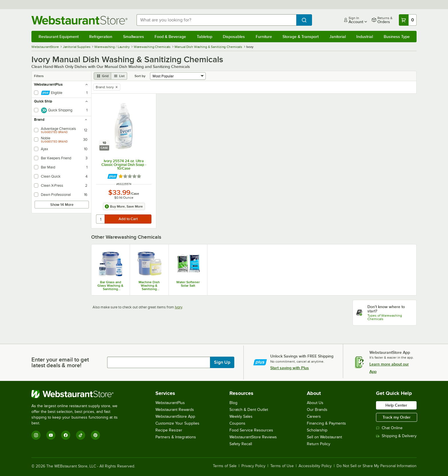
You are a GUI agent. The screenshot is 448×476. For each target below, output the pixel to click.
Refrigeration (101, 37)
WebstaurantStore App (175, 416)
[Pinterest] (95, 435)
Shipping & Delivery (396, 436)
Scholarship (317, 430)
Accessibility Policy (315, 466)
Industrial (365, 37)
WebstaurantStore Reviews (253, 437)
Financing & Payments (326, 423)
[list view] (119, 76)
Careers (314, 416)
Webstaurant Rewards (175, 410)
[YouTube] (51, 435)
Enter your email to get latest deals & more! (60, 362)
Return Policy (319, 444)
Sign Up (222, 362)
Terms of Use (282, 466)
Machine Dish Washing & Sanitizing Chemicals (149, 286)
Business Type (397, 37)
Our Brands (317, 410)
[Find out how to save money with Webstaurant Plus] (112, 176)
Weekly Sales (241, 416)
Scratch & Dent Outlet (249, 410)
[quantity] (101, 219)
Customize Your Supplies (177, 423)
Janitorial (338, 37)
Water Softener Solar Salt (188, 284)
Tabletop (205, 37)
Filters (39, 76)
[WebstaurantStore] (78, 394)
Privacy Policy (253, 466)
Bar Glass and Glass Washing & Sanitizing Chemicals (110, 286)
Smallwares (134, 37)
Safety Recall (241, 444)
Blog (233, 403)
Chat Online (389, 428)
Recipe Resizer (169, 430)
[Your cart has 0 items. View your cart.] (408, 20)
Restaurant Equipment (59, 37)
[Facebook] (66, 435)
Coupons (237, 423)
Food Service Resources (251, 430)
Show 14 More (62, 205)
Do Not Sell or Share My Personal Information (377, 466)
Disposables (234, 37)
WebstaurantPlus (170, 403)
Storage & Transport (301, 37)
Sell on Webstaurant (324, 437)
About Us (315, 403)
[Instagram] (36, 435)
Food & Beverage (170, 37)
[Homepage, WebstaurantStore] (79, 20)
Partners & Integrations (176, 437)
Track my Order (397, 417)
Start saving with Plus (290, 368)
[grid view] (102, 76)
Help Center (396, 405)
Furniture (264, 37)
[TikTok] (81, 435)
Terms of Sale (225, 466)
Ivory (178, 307)
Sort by (140, 76)
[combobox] (217, 20)
